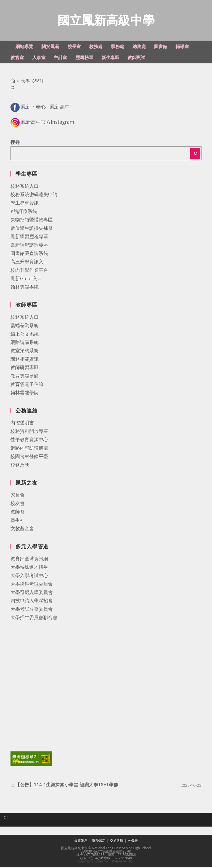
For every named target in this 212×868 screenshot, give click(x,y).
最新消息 (81, 841)
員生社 (18, 521)
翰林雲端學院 (25, 288)
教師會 (18, 512)
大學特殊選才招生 (29, 568)
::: (8, 46)
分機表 (133, 841)
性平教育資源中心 (29, 440)
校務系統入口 (25, 187)
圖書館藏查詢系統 (29, 254)
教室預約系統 (25, 351)
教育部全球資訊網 (29, 559)
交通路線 (116, 841)
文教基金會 (22, 529)
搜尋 (15, 143)
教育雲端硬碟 (25, 377)
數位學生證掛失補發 (32, 229)
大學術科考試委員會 (32, 585)
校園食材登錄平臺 (29, 457)
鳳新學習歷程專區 (29, 237)
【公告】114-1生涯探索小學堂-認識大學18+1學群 (67, 785)
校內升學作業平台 (29, 271)
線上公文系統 (25, 335)
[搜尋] (195, 154)
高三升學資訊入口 (29, 262)
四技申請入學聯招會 (32, 601)
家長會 (18, 496)
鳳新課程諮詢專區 (29, 246)
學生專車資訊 (25, 203)
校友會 (18, 504)
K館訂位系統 (24, 212)
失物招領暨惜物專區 (32, 220)
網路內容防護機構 (29, 449)
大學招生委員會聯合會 (34, 618)
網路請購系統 (25, 343)
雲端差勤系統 (25, 326)
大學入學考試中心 (29, 576)
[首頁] (13, 82)
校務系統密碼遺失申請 (34, 195)
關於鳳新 (99, 841)
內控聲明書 (22, 423)
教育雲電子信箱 (27, 385)
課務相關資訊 (25, 360)
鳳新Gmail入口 (26, 279)
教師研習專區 (25, 368)
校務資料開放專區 (29, 432)
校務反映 (20, 466)
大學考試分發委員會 (32, 610)
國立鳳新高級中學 (106, 20)
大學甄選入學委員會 (32, 593)
